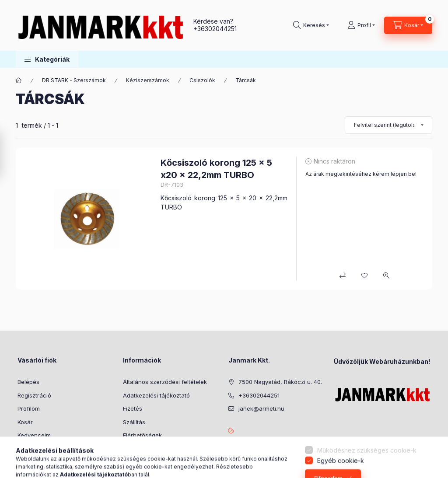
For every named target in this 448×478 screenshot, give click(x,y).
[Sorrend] (388, 125)
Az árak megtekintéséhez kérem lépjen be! (361, 174)
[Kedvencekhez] (364, 276)
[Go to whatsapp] (427, 453)
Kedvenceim (34, 435)
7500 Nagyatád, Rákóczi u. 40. (280, 382)
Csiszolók (202, 80)
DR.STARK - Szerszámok (74, 80)
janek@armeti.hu (261, 408)
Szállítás (134, 422)
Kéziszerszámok (148, 80)
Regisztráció (34, 395)
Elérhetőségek (142, 435)
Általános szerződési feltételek (165, 382)
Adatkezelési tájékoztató (156, 395)
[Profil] (361, 25)
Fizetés (133, 408)
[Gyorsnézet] (386, 276)
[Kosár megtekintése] (408, 25)
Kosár (25, 422)
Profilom (29, 408)
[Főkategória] (19, 80)
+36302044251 (215, 29)
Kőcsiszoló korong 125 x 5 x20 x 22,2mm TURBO (216, 169)
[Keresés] (311, 25)
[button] (47, 59)
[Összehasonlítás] (343, 276)
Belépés (28, 382)
